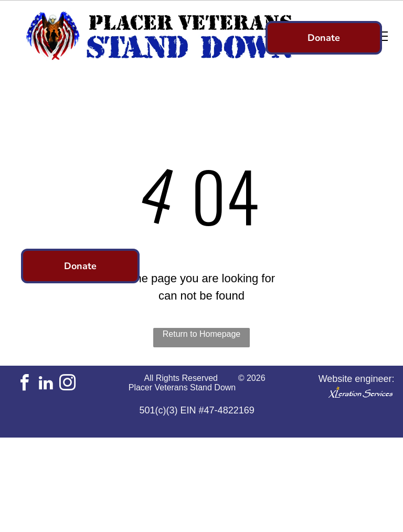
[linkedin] (46, 384)
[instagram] (67, 384)
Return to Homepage (202, 334)
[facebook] (24, 384)
